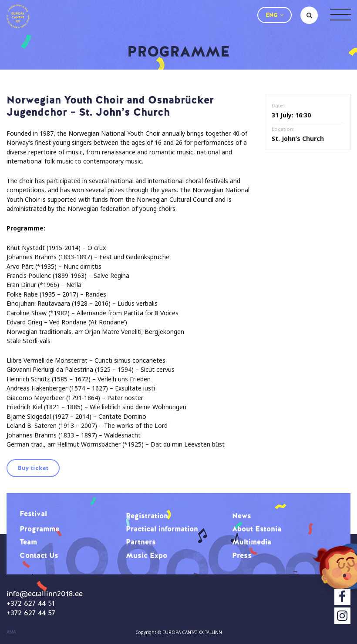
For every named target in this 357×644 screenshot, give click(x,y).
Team (28, 542)
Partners (141, 542)
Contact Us (39, 555)
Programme (39, 529)
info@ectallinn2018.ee (45, 594)
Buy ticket (33, 468)
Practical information (162, 529)
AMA (11, 632)
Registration (147, 516)
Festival (33, 514)
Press (242, 555)
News (242, 516)
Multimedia (252, 542)
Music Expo (147, 555)
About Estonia (257, 529)
